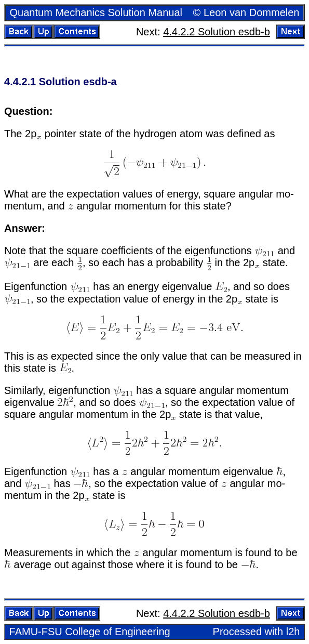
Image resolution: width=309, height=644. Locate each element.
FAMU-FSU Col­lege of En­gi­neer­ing (90, 632)
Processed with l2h (257, 632)
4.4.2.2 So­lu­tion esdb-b (217, 32)
